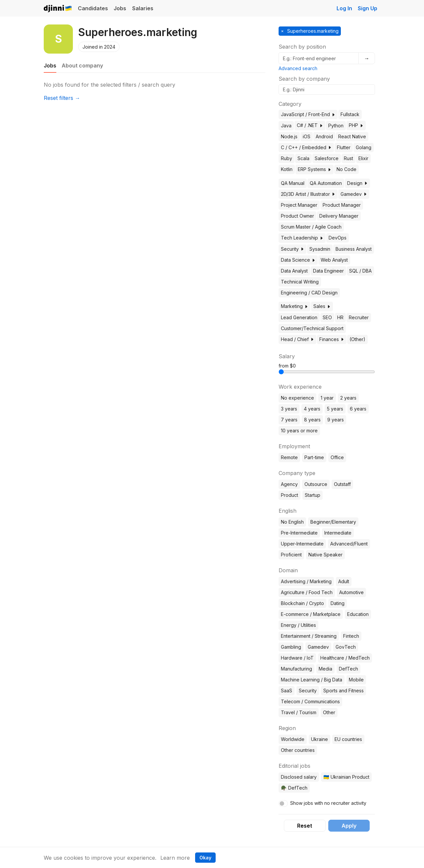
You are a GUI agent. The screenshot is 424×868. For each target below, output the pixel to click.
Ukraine (319, 739)
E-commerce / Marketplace (311, 614)
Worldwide (293, 739)
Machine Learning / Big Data (312, 680)
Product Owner (297, 216)
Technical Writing (300, 282)
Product (290, 495)
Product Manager (342, 205)
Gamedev (354, 194)
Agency (289, 484)
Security (292, 249)
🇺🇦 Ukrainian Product (346, 777)
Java (286, 126)
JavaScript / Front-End (308, 114)
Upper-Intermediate (302, 544)
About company (82, 65)
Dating (338, 603)
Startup (313, 495)
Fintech (351, 636)
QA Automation (326, 183)
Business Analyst (354, 249)
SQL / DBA (360, 271)
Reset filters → (62, 98)
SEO (327, 317)
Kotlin (287, 169)
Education (358, 614)
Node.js (289, 136)
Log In (344, 8)
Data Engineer (328, 271)
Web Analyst (334, 260)
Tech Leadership (302, 238)
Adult (344, 581)
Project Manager (299, 205)
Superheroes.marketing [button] (312, 31)
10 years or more (299, 431)
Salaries (143, 8)
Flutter (344, 147)
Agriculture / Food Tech (307, 592)
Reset (305, 826)
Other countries (298, 750)
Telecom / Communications (310, 701)
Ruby (287, 158)
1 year (327, 398)
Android (324, 136)
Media (325, 669)
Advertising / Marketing (306, 581)
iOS (307, 136)
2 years (348, 398)
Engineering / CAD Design (309, 293)
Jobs (120, 8)
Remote (289, 457)
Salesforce (327, 158)
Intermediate (338, 533)
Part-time (314, 457)
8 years (312, 420)
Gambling (291, 647)
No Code (346, 169)
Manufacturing (296, 669)
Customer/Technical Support (312, 328)
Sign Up (368, 8)
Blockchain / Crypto (302, 603)
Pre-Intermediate (299, 533)
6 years (358, 409)
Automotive (351, 592)
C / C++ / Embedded (306, 147)
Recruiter (359, 317)
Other (329, 712)
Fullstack (350, 114)
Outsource (316, 484)
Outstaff (342, 484)
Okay (205, 858)
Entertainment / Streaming (309, 636)
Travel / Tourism (299, 712)
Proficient (291, 555)
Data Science (298, 260)
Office (337, 457)
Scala (303, 158)
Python (336, 126)
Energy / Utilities (298, 625)
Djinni (58, 9)
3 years (289, 409)
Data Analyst (294, 271)
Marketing (294, 306)
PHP (356, 125)
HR (340, 317)
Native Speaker (325, 555)
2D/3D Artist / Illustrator (308, 194)
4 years (312, 409)
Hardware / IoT (297, 658)
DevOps (338, 238)
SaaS (287, 691)
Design (357, 183)
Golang (364, 147)
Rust (348, 158)
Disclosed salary (299, 777)
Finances (332, 339)
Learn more (175, 858)
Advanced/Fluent (349, 544)
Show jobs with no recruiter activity (328, 803)
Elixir (363, 158)
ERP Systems (315, 169)
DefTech (348, 669)
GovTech (346, 647)
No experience (297, 398)
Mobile (356, 680)
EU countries (348, 739)
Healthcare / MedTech (345, 658)
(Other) (357, 339)
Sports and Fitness (344, 691)
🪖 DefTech (294, 788)
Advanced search (298, 68)
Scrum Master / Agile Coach (311, 227)
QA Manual (293, 183)
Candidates (93, 8)
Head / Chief (297, 339)
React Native (352, 136)
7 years (289, 420)
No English (292, 522)
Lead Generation (299, 317)
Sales (322, 306)
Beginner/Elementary (333, 522)
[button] (333, 115)
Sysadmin (320, 249)
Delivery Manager (339, 216)
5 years (335, 409)
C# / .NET (310, 125)
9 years (336, 420)
